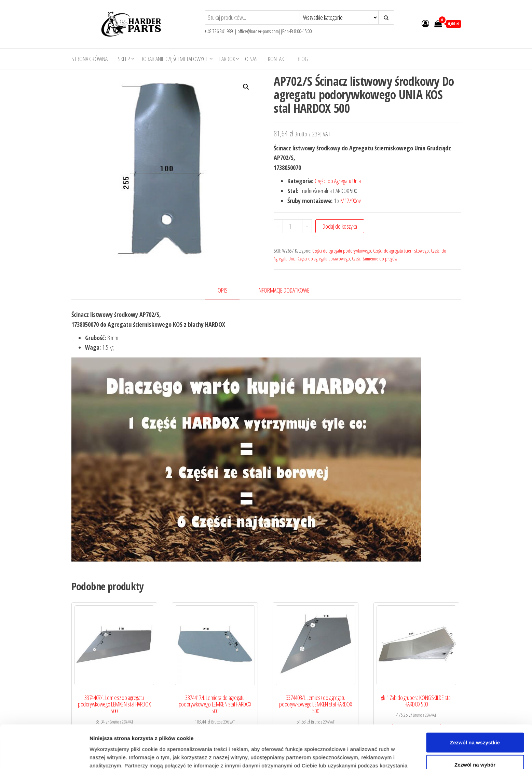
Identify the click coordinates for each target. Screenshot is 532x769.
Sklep (124, 59)
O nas (251, 59)
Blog (302, 59)
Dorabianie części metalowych (174, 59)
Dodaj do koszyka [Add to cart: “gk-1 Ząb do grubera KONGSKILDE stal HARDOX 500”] (416, 731)
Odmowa (475, 690)
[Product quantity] (292, 226)
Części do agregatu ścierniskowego (401, 251)
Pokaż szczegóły (365, 698)
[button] (246, 87)
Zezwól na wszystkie (475, 645)
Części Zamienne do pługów (375, 259)
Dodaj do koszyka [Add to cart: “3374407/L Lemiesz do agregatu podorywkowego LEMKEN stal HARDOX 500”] (114, 737)
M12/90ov (351, 201)
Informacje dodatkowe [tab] (284, 290)
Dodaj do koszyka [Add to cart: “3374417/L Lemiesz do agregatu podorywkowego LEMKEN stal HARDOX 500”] (215, 737)
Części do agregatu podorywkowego (342, 251)
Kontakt (277, 59)
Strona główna (90, 59)
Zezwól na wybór (475, 667)
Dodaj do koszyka (340, 226)
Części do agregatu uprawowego (324, 259)
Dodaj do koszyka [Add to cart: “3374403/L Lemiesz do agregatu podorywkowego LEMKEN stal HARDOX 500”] (316, 737)
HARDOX (227, 59)
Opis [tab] (223, 290)
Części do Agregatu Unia (338, 181)
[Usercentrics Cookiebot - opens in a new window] (44, 699)
